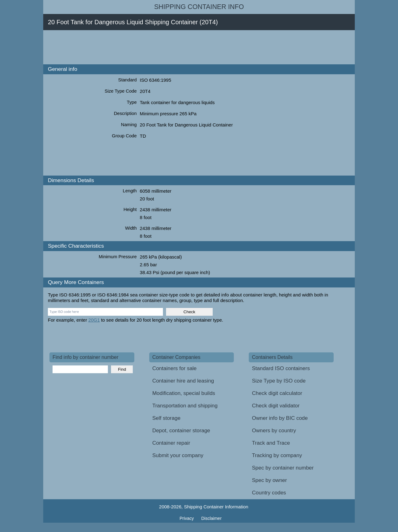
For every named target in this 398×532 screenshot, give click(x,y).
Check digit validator (276, 406)
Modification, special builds (184, 393)
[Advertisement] (163, 47)
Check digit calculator (277, 393)
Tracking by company (277, 455)
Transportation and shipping (185, 406)
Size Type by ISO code (279, 381)
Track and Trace (271, 443)
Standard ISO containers (281, 368)
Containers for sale (175, 368)
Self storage (167, 418)
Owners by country (274, 431)
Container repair (171, 443)
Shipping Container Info (199, 7)
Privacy (187, 518)
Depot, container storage (181, 431)
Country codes (269, 493)
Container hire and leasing (183, 381)
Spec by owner (269, 480)
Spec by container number (283, 468)
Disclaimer (211, 518)
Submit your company (178, 455)
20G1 (94, 320)
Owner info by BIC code (280, 418)
